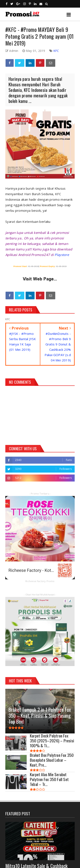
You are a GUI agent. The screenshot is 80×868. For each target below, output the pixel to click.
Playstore (62, 255)
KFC (56, 51)
